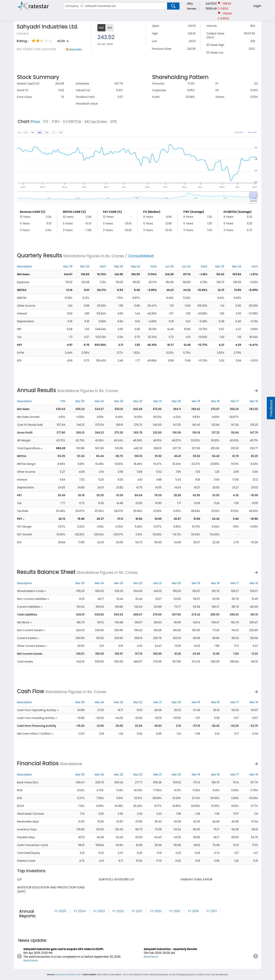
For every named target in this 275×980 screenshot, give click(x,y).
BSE (110, 28)
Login (257, 6)
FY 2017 (212, 911)
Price (35, 122)
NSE (101, 28)
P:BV (56, 122)
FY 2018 (193, 911)
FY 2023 (99, 911)
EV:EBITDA (72, 122)
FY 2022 (118, 911)
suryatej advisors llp (116, 879)
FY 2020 (156, 911)
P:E (46, 122)
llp (19, 879)
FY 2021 (137, 911)
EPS (114, 122)
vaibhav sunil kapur (196, 879)
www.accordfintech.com (68, 974)
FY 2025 (61, 911)
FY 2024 (80, 911)
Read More (31, 961)
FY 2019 (175, 911)
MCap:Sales (96, 122)
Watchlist (75, 50)
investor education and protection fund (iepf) (51, 889)
